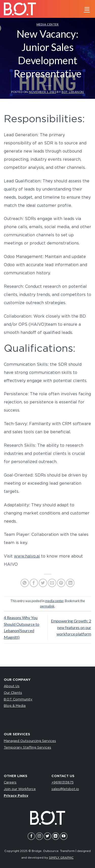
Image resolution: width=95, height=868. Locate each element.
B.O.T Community (18, 700)
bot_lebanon (73, 92)
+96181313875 (63, 783)
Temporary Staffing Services (27, 748)
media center (48, 24)
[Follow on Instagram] (39, 836)
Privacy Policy (16, 796)
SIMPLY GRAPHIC (61, 858)
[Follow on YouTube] (64, 836)
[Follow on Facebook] (31, 836)
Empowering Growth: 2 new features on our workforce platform (71, 627)
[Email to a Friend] (52, 583)
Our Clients (13, 693)
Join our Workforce (20, 789)
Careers (10, 783)
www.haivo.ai (27, 556)
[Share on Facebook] (34, 583)
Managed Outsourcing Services (30, 741)
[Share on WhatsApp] (25, 583)
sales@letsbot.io (65, 789)
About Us (12, 686)
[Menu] (87, 9)
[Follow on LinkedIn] (56, 836)
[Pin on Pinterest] (61, 583)
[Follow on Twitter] (48, 836)
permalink (47, 606)
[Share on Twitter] (43, 583)
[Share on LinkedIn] (70, 583)
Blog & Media (15, 706)
